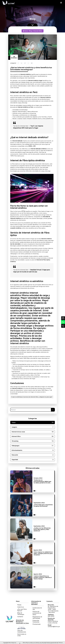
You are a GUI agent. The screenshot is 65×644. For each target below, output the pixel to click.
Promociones (37, 624)
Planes (19, 605)
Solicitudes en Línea (22, 635)
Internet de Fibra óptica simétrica (27, 160)
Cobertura (21, 607)
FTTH (23, 211)
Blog (31, 31)
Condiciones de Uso (37, 609)
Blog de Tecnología (21, 614)
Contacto (20, 617)
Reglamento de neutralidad (37, 618)
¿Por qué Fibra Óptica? (22, 610)
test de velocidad (15, 244)
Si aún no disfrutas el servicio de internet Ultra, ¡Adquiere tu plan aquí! (32, 397)
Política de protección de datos (37, 613)
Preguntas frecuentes (36, 621)
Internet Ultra (38, 31)
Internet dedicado (17, 141)
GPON (30, 146)
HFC (34, 146)
